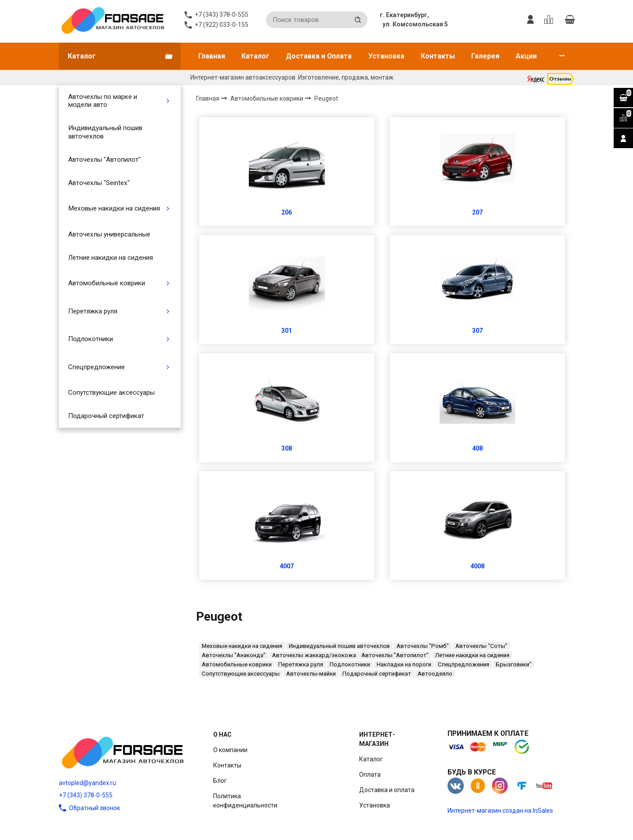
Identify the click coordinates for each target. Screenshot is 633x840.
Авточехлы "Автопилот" (104, 160)
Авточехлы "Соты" (481, 646)
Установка (386, 56)
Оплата (370, 775)
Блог (220, 781)
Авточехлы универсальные (109, 234)
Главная (212, 56)
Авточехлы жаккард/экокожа (314, 655)
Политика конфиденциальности (245, 801)
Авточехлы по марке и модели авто (103, 101)
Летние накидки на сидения (111, 258)
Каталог (255, 56)
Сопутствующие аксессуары (111, 393)
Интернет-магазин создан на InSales (500, 811)
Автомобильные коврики (107, 283)
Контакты (438, 56)
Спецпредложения (464, 664)
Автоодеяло (435, 674)
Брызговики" (514, 664)
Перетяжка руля (93, 311)
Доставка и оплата (387, 790)
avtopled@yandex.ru (87, 783)
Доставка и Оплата (319, 56)
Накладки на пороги (404, 664)
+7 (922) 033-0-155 (222, 25)
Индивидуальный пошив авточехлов (105, 132)
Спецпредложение (96, 367)
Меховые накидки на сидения (114, 208)
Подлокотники (91, 339)
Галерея (485, 56)
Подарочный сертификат (106, 416)
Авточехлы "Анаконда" (234, 655)
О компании (230, 750)
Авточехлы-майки (311, 674)
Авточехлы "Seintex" (99, 183)
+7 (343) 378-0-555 (86, 795)
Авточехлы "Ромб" (423, 646)
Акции (526, 56)
